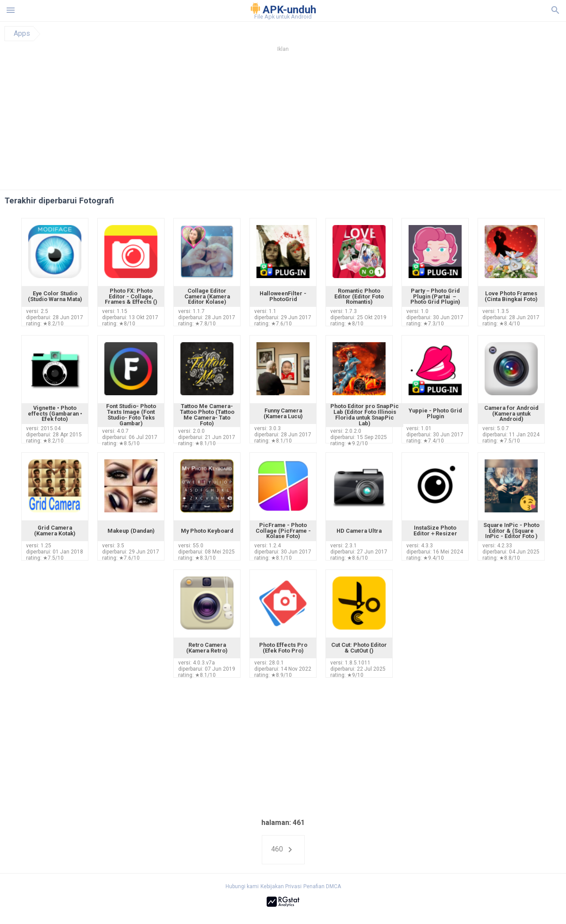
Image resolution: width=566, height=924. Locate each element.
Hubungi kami (242, 886)
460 (283, 850)
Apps (22, 34)
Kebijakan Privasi (281, 886)
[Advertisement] (337, 123)
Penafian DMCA (322, 886)
